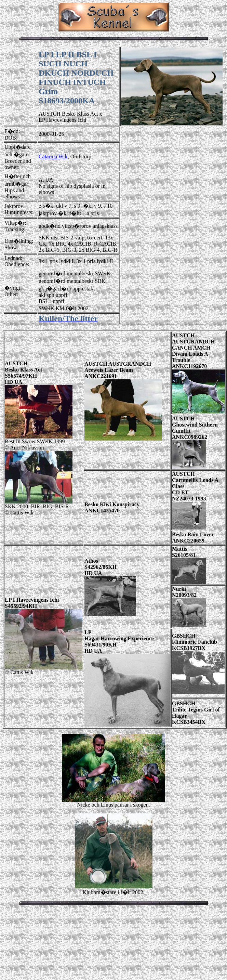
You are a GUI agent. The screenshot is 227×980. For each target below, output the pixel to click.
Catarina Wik (53, 156)
